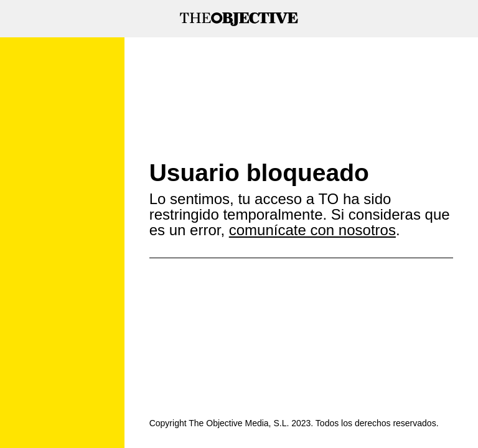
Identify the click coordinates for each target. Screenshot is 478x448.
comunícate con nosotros (312, 230)
